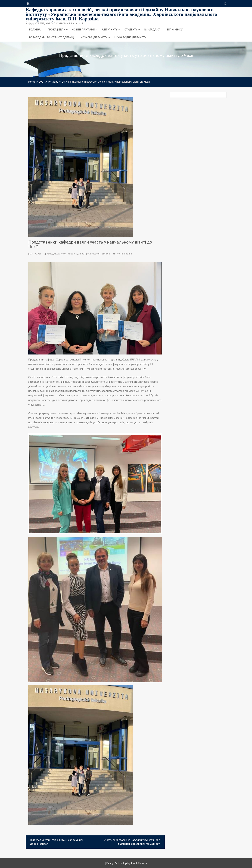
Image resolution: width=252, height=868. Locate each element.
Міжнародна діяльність (130, 38)
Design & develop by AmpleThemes (127, 863)
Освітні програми (84, 30)
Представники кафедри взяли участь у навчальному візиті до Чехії (90, 244)
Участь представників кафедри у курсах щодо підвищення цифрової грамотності (132, 842)
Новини (128, 254)
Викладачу (152, 30)
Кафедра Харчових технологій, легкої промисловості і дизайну (78, 254)
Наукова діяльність (94, 38)
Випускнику (175, 30)
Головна (35, 30)
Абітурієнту (110, 30)
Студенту (131, 30)
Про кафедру (56, 30)
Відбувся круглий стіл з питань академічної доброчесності (57, 842)
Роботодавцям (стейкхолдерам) (52, 38)
